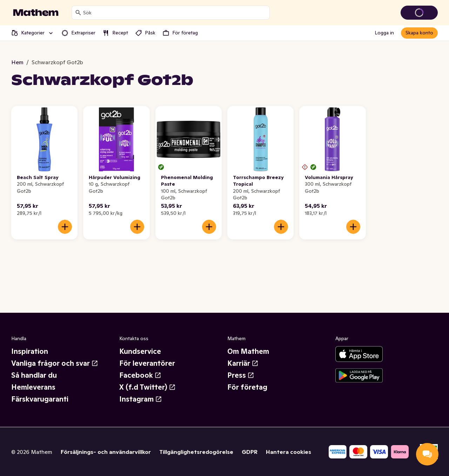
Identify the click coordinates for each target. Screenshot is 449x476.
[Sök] (78, 13)
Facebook (140, 375)
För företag (247, 387)
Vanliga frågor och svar (55, 363)
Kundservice (140, 351)
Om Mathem (248, 351)
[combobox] (175, 13)
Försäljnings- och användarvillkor (106, 452)
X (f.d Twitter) (148, 387)
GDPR (250, 452)
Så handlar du (34, 375)
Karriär (243, 363)
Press (241, 375)
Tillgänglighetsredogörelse (196, 452)
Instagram (141, 399)
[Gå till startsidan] (36, 13)
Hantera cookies (289, 452)
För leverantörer (147, 363)
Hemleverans (33, 387)
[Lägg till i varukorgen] (65, 227)
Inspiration (30, 351)
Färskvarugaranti (40, 399)
